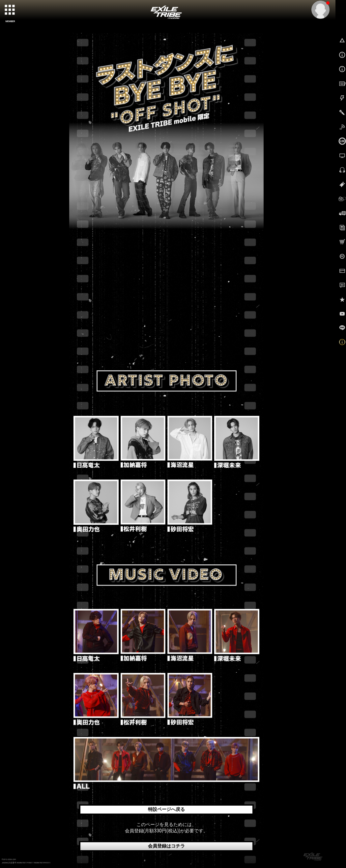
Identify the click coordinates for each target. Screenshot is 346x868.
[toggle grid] (10, 10)
